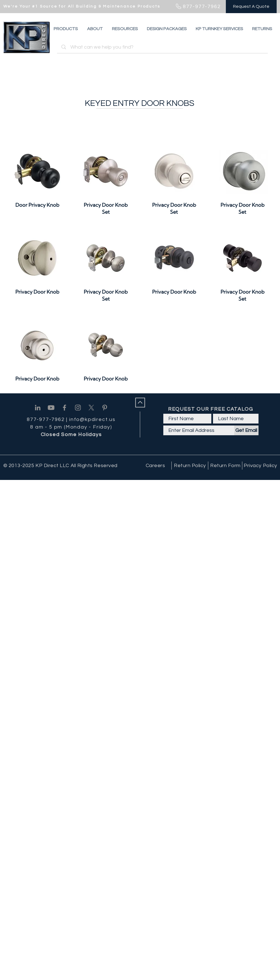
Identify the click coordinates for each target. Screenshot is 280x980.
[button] (262, 29)
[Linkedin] (38, 408)
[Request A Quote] (251, 7)
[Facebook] (64, 408)
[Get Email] (246, 430)
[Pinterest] (105, 408)
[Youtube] (51, 408)
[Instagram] (78, 408)
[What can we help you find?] (163, 47)
